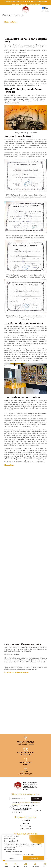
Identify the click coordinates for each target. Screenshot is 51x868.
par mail (25, 764)
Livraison (26, 823)
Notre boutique (25, 826)
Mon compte (25, 820)
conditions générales (25, 803)
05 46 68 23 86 (37, 4)
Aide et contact (25, 829)
